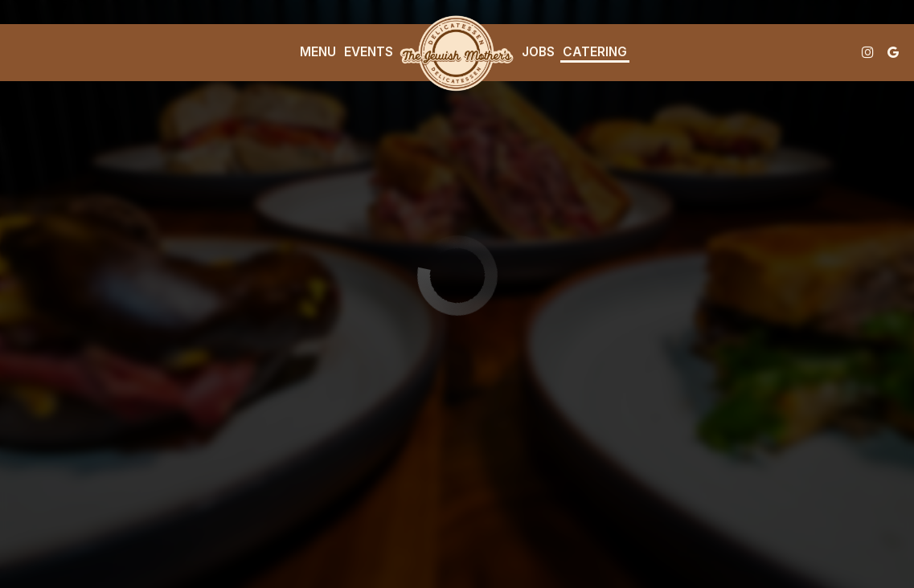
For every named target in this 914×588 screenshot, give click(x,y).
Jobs (538, 52)
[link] (457, 52)
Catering (595, 52)
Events (369, 52)
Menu (318, 52)
